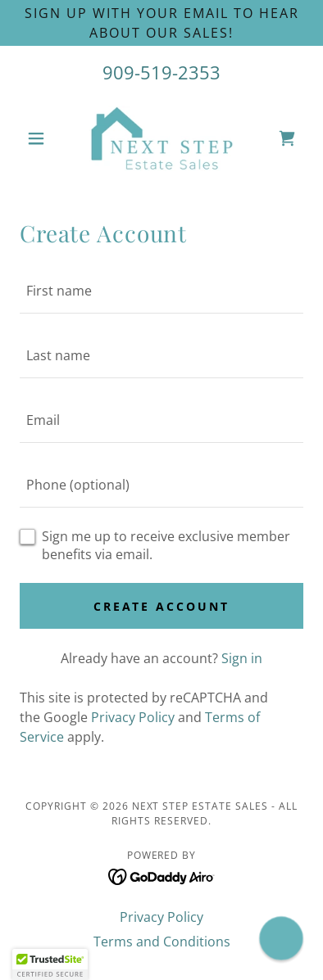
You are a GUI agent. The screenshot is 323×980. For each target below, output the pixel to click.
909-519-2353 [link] (161, 72)
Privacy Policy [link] (133, 717)
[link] (161, 138)
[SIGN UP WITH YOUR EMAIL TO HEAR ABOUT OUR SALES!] (161, 23)
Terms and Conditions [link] (162, 942)
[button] (41, 138)
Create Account (162, 606)
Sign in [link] (242, 658)
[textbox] (161, 291)
